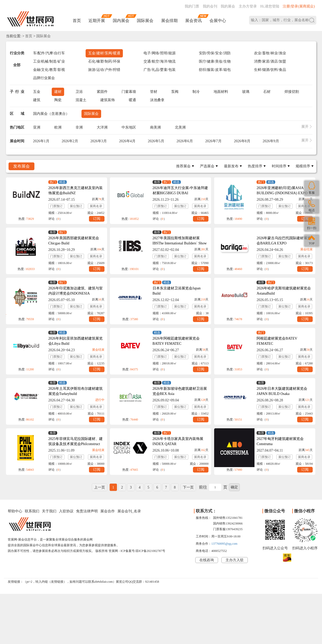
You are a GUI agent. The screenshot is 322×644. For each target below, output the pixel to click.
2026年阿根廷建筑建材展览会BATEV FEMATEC (176, 341)
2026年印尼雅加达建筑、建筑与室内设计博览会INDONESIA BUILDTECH (76, 293)
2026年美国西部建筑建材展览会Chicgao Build (74, 241)
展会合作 (108, 511)
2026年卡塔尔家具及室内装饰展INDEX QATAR (178, 441)
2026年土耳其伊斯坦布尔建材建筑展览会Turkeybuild (76, 391)
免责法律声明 (87, 511)
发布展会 (21, 166)
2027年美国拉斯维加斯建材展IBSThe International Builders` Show (180, 241)
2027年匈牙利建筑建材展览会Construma (280, 441)
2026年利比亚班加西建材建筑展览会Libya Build (76, 341)
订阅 (97, 219)
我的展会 (228, 6)
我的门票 (192, 6)
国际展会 (145, 21)
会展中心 (218, 21)
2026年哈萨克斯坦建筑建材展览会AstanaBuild (284, 291)
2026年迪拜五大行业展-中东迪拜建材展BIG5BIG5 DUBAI (180, 190)
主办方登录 (248, 6)
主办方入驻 (235, 560)
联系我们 (32, 511)
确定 (234, 487)
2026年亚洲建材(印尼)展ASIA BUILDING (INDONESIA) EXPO (282, 190)
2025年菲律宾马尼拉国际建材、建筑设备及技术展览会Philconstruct (76, 441)
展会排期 (169, 21)
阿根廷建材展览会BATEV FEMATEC (277, 341)
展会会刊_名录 (129, 511)
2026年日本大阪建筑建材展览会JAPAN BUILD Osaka (282, 391)
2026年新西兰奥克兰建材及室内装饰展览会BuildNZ (76, 190)
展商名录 (96, 206)
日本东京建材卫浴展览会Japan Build (177, 291)
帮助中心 (15, 511)
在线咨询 (207, 560)
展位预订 (76, 206)
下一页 (188, 487)
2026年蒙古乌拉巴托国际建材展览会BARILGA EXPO (284, 241)
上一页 (100, 487)
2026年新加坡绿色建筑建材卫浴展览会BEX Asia (180, 391)
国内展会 (121, 21)
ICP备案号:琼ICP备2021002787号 (143, 551)
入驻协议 (66, 511)
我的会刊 (210, 6)
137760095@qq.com (224, 544)
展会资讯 (193, 21)
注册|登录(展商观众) (299, 6)
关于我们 (49, 511)
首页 (77, 21)
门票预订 (56, 206)
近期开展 (97, 21)
